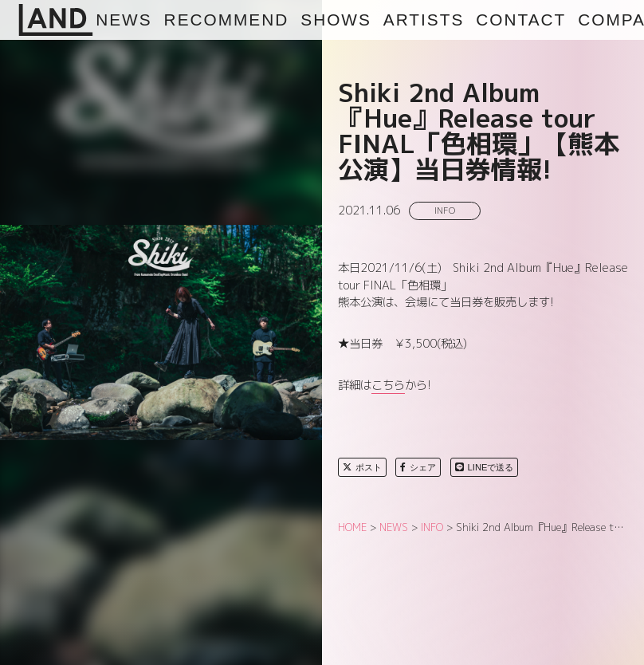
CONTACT (521, 20)
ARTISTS (424, 20)
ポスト (362, 467)
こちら (388, 385)
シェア (418, 467)
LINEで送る (485, 467)
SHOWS (336, 20)
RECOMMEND (227, 20)
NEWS (124, 20)
